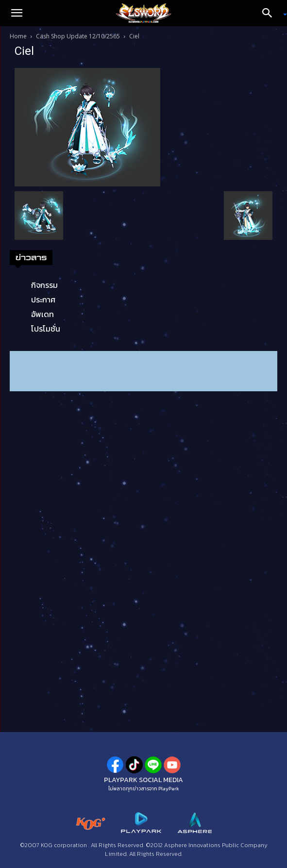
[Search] (270, 13)
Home (18, 36)
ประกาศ (43, 300)
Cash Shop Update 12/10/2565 (78, 36)
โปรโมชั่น (46, 329)
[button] (17, 13)
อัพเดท (42, 314)
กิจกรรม (44, 285)
